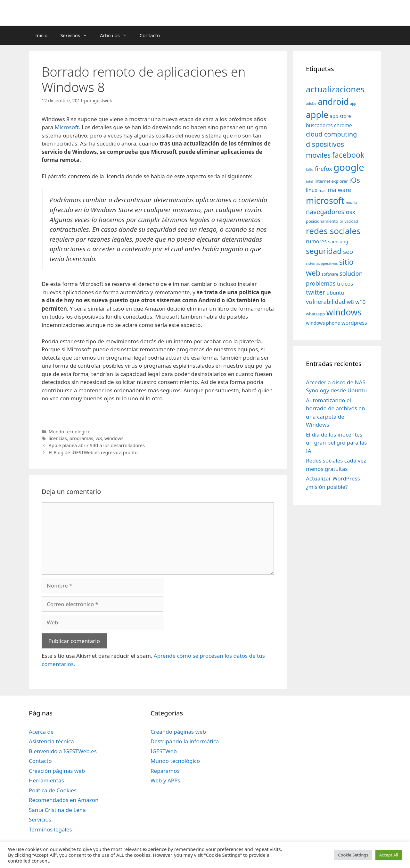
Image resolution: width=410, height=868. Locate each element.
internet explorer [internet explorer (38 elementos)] (331, 181)
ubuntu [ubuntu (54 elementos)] (335, 293)
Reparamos (165, 771)
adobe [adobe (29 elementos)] (311, 103)
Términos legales (50, 829)
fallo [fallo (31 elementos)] (310, 169)
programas (81, 438)
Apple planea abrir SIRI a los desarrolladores (97, 445)
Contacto (150, 35)
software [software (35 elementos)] (330, 274)
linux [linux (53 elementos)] (312, 190)
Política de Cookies (53, 790)
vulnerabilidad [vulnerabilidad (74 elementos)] (326, 301)
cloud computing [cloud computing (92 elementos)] (331, 134)
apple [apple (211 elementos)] (317, 115)
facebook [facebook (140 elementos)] (348, 155)
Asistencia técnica (51, 741)
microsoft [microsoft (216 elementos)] (325, 200)
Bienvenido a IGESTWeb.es (63, 751)
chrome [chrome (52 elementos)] (343, 125)
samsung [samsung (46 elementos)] (338, 241)
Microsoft (67, 127)
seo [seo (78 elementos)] (348, 252)
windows (114, 438)
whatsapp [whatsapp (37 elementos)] (315, 314)
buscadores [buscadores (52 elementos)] (319, 125)
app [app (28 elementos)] (353, 104)
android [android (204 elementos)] (333, 102)
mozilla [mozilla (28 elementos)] (352, 203)
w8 (99, 438)
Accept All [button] (389, 855)
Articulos (117, 35)
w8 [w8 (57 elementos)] (350, 302)
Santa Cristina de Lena (57, 810)
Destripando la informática (185, 741)
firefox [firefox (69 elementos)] (324, 169)
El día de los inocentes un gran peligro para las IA (336, 443)
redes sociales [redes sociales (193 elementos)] (333, 231)
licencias (58, 438)
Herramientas (46, 780)
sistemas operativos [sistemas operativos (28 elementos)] (322, 263)
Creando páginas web (178, 732)
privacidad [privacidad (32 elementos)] (349, 221)
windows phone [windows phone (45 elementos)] (323, 323)
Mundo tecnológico (70, 432)
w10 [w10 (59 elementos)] (360, 302)
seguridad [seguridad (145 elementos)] (324, 251)
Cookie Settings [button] (353, 855)
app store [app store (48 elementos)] (340, 116)
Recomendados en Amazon (64, 800)
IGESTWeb (164, 751)
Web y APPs (165, 780)
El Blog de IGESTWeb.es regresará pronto (93, 452)
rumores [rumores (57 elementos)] (316, 241)
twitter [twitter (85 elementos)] (316, 292)
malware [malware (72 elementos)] (339, 190)
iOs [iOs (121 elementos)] (355, 180)
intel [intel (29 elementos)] (310, 181)
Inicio (41, 35)
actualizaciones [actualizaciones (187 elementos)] (335, 89)
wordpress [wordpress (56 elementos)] (354, 323)
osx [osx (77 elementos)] (350, 212)
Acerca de (41, 732)
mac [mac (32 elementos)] (322, 190)
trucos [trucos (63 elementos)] (345, 284)
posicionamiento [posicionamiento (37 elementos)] (322, 221)
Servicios (77, 35)
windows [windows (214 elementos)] (344, 312)
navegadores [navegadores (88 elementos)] (325, 212)
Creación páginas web (57, 771)
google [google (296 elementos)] (349, 167)
